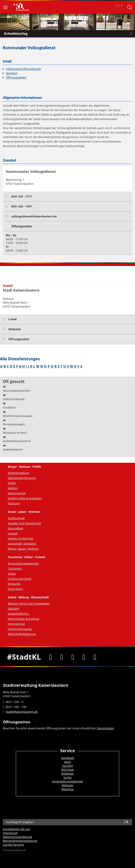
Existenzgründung (20, 629)
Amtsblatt (67, 758)
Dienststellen (105, 728)
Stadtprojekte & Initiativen (25, 498)
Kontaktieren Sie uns (17, 829)
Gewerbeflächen (18, 614)
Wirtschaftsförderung (22, 634)
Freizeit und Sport (20, 579)
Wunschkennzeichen (17, 391)
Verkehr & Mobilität (21, 538)
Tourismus (15, 569)
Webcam (68, 785)
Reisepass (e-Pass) (15, 433)
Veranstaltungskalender (23, 563)
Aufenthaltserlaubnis (17, 441)
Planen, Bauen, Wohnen (23, 549)
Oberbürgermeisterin (22, 478)
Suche (67, 777)
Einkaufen (14, 584)
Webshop (67, 789)
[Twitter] (62, 657)
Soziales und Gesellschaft (25, 523)
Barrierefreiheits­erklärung (20, 841)
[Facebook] (51, 657)
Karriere (67, 766)
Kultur (12, 574)
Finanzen (14, 503)
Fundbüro (9, 407)
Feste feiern (16, 589)
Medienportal (17, 493)
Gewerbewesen (13, 449)
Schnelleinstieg (69, 34)
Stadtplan (67, 774)
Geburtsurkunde (14, 399)
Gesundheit (15, 528)
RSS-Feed (68, 770)
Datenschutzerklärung (17, 837)
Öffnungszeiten (16, 77)
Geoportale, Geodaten (22, 544)
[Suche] (127, 822)
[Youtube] (73, 657)
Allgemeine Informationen (23, 69)
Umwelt (13, 533)
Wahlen (13, 488)
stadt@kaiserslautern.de (22, 712)
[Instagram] (84, 657)
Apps (68, 762)
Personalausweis (14, 424)
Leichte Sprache (13, 845)
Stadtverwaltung (19, 473)
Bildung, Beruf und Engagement (29, 603)
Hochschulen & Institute (24, 619)
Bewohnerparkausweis (18, 416)
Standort (12, 73)
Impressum (10, 833)
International (16, 624)
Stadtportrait (16, 518)
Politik (12, 483)
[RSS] (95, 657)
